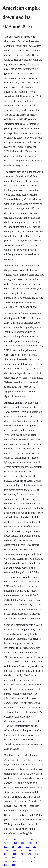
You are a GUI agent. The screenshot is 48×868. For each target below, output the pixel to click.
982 (30, 843)
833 (14, 850)
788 (31, 839)
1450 (15, 839)
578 (29, 854)
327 (39, 839)
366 (6, 858)
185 (20, 847)
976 (27, 847)
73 (13, 847)
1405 (6, 861)
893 (6, 865)
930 (13, 865)
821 (6, 854)
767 (37, 854)
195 (29, 850)
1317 (6, 843)
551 (21, 858)
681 (22, 850)
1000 (14, 854)
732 (37, 850)
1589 (6, 839)
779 (13, 858)
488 (14, 861)
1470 (39, 861)
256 (23, 843)
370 (22, 854)
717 (35, 847)
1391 (22, 861)
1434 (38, 843)
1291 (31, 861)
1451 (15, 843)
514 (6, 847)
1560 (6, 850)
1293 (23, 839)
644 (28, 858)
